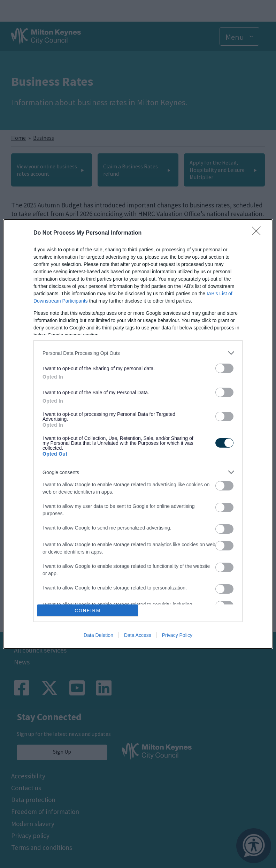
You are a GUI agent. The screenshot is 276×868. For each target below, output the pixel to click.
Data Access (138, 635)
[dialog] (138, 434)
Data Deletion (98, 635)
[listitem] (138, 353)
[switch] (224, 368)
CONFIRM (88, 611)
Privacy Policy (177, 635)
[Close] (259, 233)
